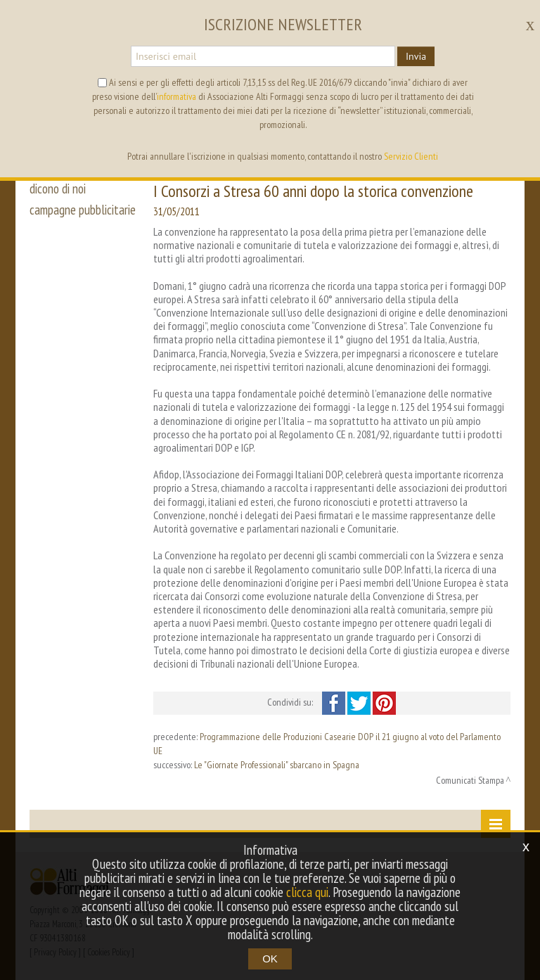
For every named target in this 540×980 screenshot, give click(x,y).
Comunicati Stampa (470, 780)
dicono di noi (58, 189)
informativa (176, 96)
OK (270, 959)
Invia (416, 56)
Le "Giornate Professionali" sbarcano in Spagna (277, 765)
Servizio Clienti (411, 156)
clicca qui (307, 892)
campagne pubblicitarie (83, 210)
